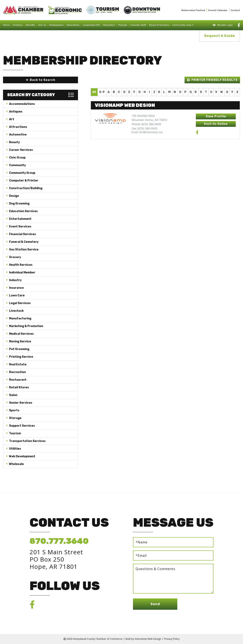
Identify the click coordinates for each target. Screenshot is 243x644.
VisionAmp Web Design (148, 639)
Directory (18, 25)
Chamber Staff (138, 25)
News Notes (73, 25)
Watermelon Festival (193, 10)
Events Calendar (218, 10)
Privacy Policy (172, 639)
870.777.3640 (59, 541)
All (94, 92)
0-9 (102, 92)
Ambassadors (56, 25)
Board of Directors (159, 25)
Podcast (123, 25)
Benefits (30, 25)
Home (6, 25)
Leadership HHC (91, 25)
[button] (40, 80)
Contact (235, 10)
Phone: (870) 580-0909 (146, 124)
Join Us (42, 25)
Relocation (109, 25)
